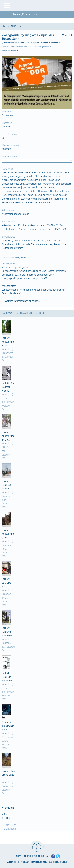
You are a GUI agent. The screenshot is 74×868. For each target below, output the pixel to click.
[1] (6, 818)
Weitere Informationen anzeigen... (23, 301)
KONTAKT (11, 862)
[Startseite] (44, 5)
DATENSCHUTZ (40, 862)
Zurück (69, 35)
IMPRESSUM (24, 862)
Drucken (9, 808)
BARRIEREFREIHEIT (58, 862)
